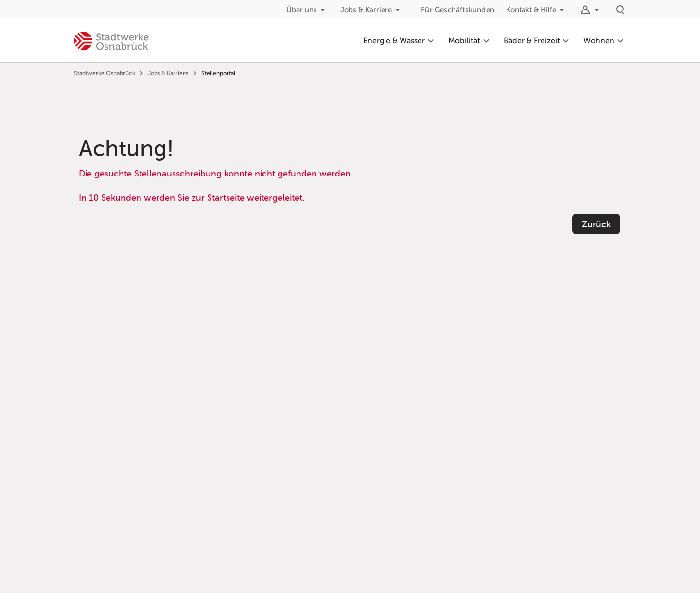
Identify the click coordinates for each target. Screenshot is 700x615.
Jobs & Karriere (372, 10)
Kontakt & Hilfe (537, 10)
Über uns (307, 10)
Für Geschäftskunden (458, 10)
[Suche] (620, 10)
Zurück (596, 224)
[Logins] (591, 10)
